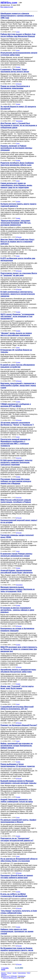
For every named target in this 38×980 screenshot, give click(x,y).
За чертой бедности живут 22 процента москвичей (18, 108)
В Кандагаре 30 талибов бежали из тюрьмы (16, 351)
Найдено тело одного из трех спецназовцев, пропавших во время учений (17, 931)
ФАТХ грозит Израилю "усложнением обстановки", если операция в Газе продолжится (17, 316)
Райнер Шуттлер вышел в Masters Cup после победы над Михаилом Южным (18, 35)
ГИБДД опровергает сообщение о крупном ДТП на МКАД (16, 405)
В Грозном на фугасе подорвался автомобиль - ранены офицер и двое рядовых (17, 610)
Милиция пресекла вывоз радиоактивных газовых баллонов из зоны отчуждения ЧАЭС (18, 589)
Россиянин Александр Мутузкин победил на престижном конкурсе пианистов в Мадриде (16, 481)
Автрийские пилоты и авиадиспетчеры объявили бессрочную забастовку (18, 671)
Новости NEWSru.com (10, 978)
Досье (9, 973)
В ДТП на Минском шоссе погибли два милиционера (18, 259)
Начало (3, 973)
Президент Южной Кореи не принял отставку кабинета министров (17, 877)
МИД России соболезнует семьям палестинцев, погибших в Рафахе (16, 501)
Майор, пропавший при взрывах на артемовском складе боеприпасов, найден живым (17, 746)
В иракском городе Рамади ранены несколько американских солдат (16, 555)
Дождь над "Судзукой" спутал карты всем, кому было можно (17, 687)
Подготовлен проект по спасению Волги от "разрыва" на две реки (19, 274)
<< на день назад (5, 969)
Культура (19, 458)
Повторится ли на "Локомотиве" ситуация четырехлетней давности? (17, 839)
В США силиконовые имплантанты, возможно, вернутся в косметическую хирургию (18, 294)
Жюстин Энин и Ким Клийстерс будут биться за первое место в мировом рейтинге (17, 242)
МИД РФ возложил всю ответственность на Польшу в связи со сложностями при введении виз (19, 649)
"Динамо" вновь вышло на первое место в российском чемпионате (16, 334)
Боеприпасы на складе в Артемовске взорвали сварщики (17, 630)
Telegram (4, 974)
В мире (18, 67)
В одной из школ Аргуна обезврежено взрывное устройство (18, 366)
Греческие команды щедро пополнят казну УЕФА (17, 536)
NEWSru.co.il (5, 976)
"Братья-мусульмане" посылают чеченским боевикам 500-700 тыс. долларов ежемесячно (16, 223)
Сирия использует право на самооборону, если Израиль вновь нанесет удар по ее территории (16, 185)
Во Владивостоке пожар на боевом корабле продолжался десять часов (17, 949)
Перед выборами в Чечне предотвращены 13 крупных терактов (18, 765)
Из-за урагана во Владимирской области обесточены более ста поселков (19, 860)
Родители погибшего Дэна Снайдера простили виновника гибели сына (17, 164)
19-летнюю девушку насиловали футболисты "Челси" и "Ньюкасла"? (17, 424)
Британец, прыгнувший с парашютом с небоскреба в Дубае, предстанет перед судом (18, 385)
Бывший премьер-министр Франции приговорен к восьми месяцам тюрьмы (18, 782)
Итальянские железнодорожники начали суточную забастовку (19, 54)
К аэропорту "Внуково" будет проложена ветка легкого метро (15, 71)
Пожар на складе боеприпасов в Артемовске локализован (15, 87)
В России (19, 84)
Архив (15, 973)
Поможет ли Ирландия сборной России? (19, 725)
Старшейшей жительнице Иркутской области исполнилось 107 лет (17, 708)
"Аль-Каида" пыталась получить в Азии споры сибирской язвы (19, 912)
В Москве (14, 976)
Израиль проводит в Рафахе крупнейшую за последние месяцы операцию (16, 148)
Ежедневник (22, 973)
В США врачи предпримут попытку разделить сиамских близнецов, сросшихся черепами (16, 462)
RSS (29, 973)
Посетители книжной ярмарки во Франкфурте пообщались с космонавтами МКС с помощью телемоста (15, 443)
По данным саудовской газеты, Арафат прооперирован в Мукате (18, 821)
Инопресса (22, 976)
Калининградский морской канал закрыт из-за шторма (19, 521)
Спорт (18, 32)
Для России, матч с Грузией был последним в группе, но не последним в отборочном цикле (19, 125)
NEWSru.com (9, 3)
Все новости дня (7, 7)
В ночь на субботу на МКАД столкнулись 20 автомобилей (14, 895)
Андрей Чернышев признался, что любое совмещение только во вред (17, 800)
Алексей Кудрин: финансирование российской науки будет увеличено (17, 571)
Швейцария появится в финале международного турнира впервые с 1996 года (17, 16)
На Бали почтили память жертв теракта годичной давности (18, 205)
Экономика (19, 121)
